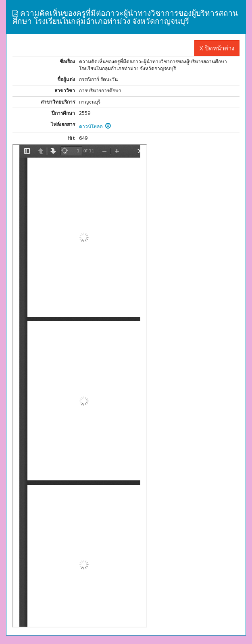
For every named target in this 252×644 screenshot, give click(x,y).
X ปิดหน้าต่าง (217, 48)
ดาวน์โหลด (95, 126)
